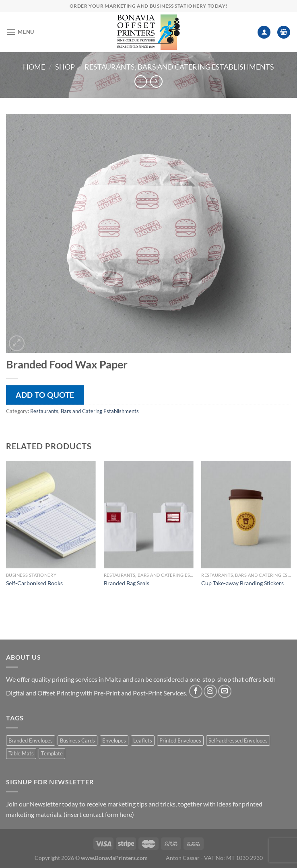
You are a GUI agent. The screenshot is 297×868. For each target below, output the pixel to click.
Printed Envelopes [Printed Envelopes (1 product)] (180, 740)
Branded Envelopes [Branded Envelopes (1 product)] (31, 740)
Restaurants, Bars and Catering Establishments (179, 67)
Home (34, 67)
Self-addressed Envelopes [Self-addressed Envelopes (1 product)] (238, 740)
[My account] (264, 32)
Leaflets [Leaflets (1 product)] (143, 740)
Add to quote (45, 395)
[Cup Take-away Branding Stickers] (246, 515)
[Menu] (20, 32)
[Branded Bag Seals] (149, 515)
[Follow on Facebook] (196, 691)
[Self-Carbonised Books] (51, 515)
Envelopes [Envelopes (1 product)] (114, 740)
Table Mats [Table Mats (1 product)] (21, 753)
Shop (65, 67)
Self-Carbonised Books (34, 583)
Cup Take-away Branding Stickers (242, 583)
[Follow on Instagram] (210, 691)
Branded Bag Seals (127, 583)
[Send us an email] (225, 691)
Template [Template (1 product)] (52, 753)
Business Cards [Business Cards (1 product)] (77, 740)
